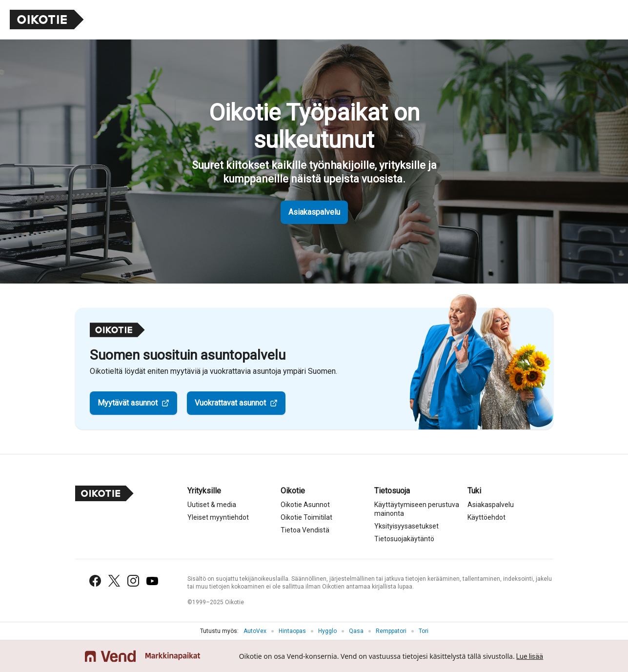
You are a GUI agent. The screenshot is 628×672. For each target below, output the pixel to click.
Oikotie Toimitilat (306, 517)
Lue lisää (530, 656)
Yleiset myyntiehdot (218, 517)
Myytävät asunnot (128, 403)
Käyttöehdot (486, 517)
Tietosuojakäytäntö (404, 539)
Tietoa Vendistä (305, 530)
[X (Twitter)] (114, 581)
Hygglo (327, 631)
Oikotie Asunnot (305, 505)
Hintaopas (292, 631)
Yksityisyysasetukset (406, 526)
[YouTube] (152, 581)
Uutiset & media (212, 505)
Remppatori (391, 631)
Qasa (356, 631)
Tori (424, 631)
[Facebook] (95, 581)
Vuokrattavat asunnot (230, 403)
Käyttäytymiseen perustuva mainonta (417, 509)
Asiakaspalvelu (314, 212)
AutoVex (255, 631)
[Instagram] (133, 581)
